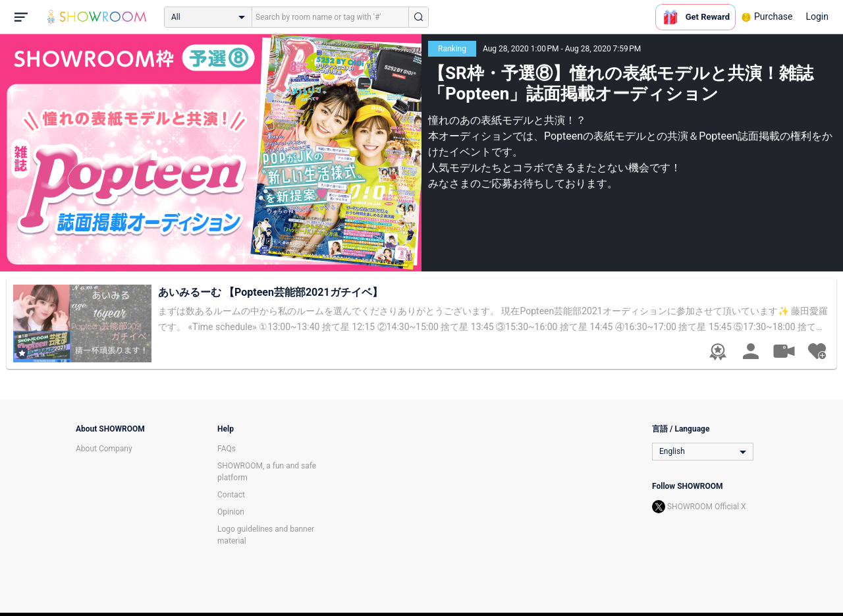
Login (817, 16)
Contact (231, 495)
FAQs (227, 449)
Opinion (231, 512)
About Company (104, 449)
